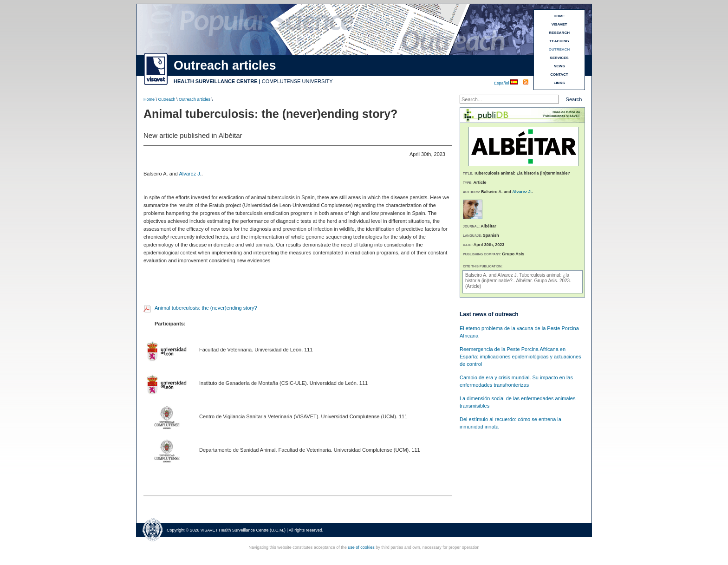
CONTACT (559, 75)
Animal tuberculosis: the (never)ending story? (206, 308)
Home (149, 99)
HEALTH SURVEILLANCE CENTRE (216, 81)
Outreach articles (195, 99)
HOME (559, 16)
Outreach (167, 99)
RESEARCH (559, 33)
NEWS (559, 66)
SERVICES (559, 58)
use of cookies (361, 547)
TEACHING (559, 41)
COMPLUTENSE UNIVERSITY (297, 81)
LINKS (559, 83)
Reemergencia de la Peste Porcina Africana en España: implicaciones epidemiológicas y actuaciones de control (520, 357)
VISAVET (559, 24)
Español (502, 83)
